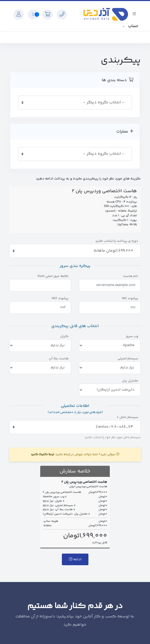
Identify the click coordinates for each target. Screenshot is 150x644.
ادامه (75, 560)
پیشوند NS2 (60, 298)
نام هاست (131, 276)
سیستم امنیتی (128, 359)
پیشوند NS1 (130, 298)
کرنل (64, 336)
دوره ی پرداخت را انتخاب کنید (117, 241)
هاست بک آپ (59, 359)
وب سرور (132, 336)
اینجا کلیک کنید (42, 455)
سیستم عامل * (127, 417)
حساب (133, 26)
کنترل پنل (130, 381)
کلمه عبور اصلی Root (53, 276)
